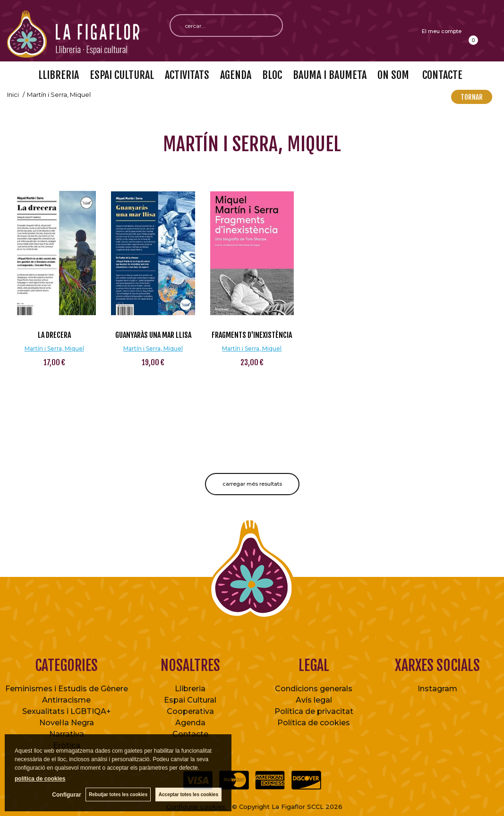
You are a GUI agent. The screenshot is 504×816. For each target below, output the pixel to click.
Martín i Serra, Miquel (54, 348)
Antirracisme (66, 700)
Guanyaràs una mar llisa (153, 335)
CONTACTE (441, 75)
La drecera (54, 335)
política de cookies (40, 779)
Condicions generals (314, 689)
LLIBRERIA (59, 75)
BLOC (272, 75)
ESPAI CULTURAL (122, 75)
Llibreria (190, 689)
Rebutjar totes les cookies (118, 795)
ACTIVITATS (187, 75)
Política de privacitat (314, 711)
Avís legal (314, 700)
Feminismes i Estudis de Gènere (67, 689)
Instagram (437, 689)
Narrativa (67, 734)
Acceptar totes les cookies (188, 795)
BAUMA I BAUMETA (330, 75)
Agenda (190, 723)
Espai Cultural (190, 700)
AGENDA (236, 75)
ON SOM (393, 75)
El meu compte (442, 31)
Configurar (66, 795)
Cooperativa (190, 711)
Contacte (190, 734)
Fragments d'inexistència (252, 335)
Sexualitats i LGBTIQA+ (67, 711)
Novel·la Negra (67, 723)
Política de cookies (314, 723)
